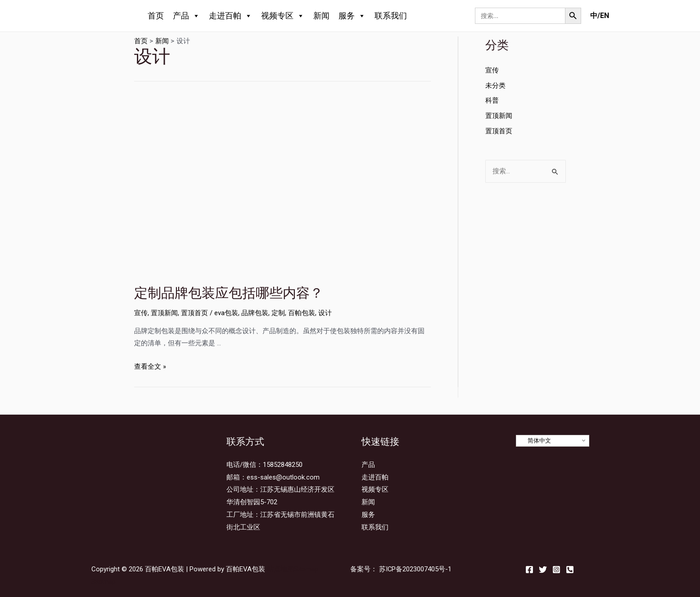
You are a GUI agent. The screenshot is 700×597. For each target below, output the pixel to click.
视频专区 (283, 16)
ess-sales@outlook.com (283, 477)
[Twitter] (543, 570)
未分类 (495, 86)
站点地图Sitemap (293, 569)
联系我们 (391, 16)
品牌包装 (255, 313)
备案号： (364, 569)
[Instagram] (556, 570)
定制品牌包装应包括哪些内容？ (229, 293)
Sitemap (104, 582)
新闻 (321, 16)
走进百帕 (230, 16)
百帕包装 (302, 313)
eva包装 (226, 313)
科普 (492, 100)
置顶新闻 (164, 313)
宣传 (141, 313)
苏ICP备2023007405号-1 (415, 569)
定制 (278, 313)
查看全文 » (150, 366)
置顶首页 (194, 313)
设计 (325, 313)
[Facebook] (529, 570)
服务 (352, 16)
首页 (156, 16)
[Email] (570, 570)
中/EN (600, 16)
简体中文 (535, 441)
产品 (186, 16)
